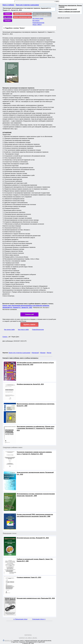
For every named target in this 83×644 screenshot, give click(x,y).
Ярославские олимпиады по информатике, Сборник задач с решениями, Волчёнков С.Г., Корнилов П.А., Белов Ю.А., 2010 (36, 428)
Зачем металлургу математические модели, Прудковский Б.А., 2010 (35, 473)
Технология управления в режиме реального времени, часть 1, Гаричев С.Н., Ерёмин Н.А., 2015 (34, 453)
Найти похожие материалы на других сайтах (42, 15)
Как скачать (36, 21)
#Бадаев (43, 353)
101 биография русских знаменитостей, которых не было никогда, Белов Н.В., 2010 (35, 364)
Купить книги (29, 324)
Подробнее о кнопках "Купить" (15, 28)
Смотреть (8, 21)
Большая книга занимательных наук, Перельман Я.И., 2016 (36, 598)
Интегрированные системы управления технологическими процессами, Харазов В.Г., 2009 (36, 495)
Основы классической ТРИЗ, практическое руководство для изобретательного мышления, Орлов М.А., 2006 (35, 515)
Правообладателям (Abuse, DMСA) (38, 24)
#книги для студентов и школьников (19, 353)
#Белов (49, 353)
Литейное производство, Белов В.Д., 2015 (30, 384)
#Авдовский (35, 353)
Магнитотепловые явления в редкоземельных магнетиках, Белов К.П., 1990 (36, 405)
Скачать (8, 14)
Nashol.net (9, 641)
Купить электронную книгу (22, 17)
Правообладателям (38, 330)
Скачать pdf (29, 314)
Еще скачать (8, 17)
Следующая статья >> (39, 619)
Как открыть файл (38, 19)
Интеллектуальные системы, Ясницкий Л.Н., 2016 (33, 538)
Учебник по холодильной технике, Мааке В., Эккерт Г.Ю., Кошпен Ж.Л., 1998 (35, 560)
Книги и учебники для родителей (69, 12)
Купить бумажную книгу (22, 14)
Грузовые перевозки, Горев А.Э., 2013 (29, 577)
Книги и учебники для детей (68, 9)
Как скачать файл (9, 330)
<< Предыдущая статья (20, 619)
